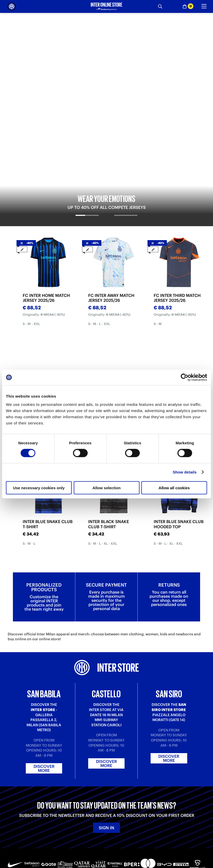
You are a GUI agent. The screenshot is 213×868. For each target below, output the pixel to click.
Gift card (15, 819)
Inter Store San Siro (172, 809)
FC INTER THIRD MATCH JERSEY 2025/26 (177, 171)
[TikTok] (46, 843)
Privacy (112, 809)
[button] (200, 854)
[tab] (87, 93)
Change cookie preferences (129, 819)
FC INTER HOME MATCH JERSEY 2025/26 (46, 171)
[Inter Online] (12, 6)
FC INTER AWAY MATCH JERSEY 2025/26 (111, 171)
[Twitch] (70, 843)
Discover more (44, 657)
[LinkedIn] (35, 843)
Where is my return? (73, 804)
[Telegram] (12, 843)
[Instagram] (81, 843)
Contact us (66, 809)
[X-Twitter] (104, 843)
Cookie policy (118, 814)
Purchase (15, 799)
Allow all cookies (174, 488)
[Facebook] (116, 843)
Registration (67, 814)
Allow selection (106, 488)
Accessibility (117, 823)
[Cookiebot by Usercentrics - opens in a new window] (185, 377)
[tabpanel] (107, 56)
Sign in (107, 716)
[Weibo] (23, 843)
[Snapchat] (93, 843)
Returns (14, 814)
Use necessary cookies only (39, 488)
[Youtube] (58, 843)
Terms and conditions (124, 804)
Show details (185, 472)
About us (114, 799)
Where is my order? (73, 799)
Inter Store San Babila (173, 799)
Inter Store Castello (172, 804)
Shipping (15, 809)
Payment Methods (22, 804)
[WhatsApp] (128, 843)
